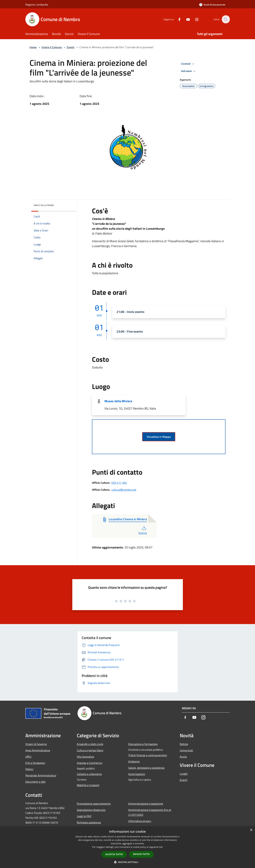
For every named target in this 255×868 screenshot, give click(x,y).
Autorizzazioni (137, 774)
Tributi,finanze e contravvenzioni (148, 755)
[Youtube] (186, 19)
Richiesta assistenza (89, 822)
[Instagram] (195, 19)
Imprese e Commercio (90, 763)
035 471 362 (119, 483)
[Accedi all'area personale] (212, 5)
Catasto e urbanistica (89, 774)
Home (33, 47)
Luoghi (184, 774)
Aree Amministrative (38, 750)
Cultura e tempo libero (90, 750)
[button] (128, 862)
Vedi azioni (189, 71)
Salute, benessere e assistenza (146, 768)
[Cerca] (226, 19)
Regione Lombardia (37, 5)
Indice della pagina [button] (44, 205)
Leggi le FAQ (84, 816)
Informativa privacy (140, 821)
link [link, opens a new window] (161, 847)
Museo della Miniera (118, 401)
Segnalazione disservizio (91, 810)
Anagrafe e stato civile (90, 744)
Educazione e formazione (143, 744)
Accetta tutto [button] (114, 854)
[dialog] (127, 847)
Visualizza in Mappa (159, 437)
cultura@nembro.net (124, 490)
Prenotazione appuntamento (94, 804)
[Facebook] (177, 19)
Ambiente (134, 761)
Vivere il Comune (52, 47)
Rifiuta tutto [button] (141, 854)
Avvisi (183, 757)
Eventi (71, 47)
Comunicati (186, 750)
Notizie (184, 744)
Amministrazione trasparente (146, 804)
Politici (29, 769)
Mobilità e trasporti (88, 785)
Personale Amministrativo (41, 775)
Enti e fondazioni (35, 763)
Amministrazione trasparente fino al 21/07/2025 (150, 812)
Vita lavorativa (85, 757)
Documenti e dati (35, 782)
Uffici (28, 757)
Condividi (188, 64)
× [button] (251, 830)
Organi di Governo (36, 744)
